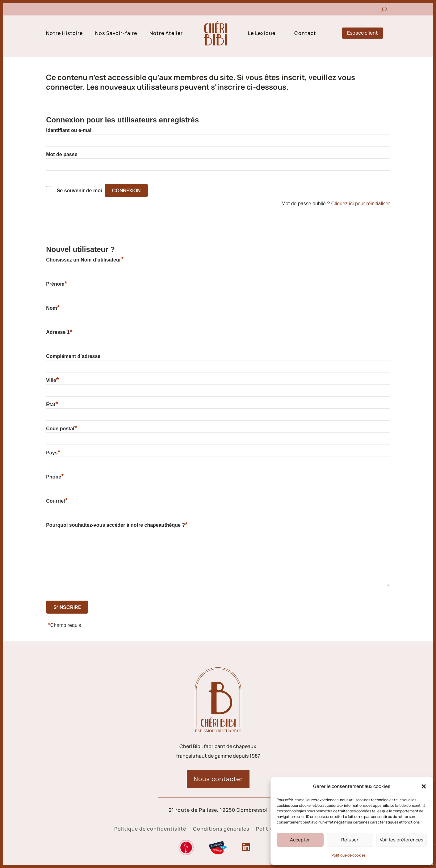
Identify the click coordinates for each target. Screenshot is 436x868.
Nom (53, 308)
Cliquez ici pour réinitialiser (361, 204)
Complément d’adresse (73, 356)
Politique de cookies (349, 855)
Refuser (350, 840)
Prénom (57, 284)
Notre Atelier (166, 34)
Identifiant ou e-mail (69, 130)
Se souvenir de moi (80, 191)
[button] (424, 786)
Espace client (363, 33)
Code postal (61, 428)
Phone (55, 477)
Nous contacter (218, 779)
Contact (305, 34)
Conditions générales (221, 829)
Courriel (57, 501)
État (52, 404)
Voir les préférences (402, 840)
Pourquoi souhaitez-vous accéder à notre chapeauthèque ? (117, 525)
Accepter (300, 840)
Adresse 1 (59, 332)
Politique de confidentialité (150, 829)
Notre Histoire (64, 34)
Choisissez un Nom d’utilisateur (85, 260)
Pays (53, 453)
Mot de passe (62, 154)
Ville (52, 380)
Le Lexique (262, 34)
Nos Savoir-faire (116, 34)
